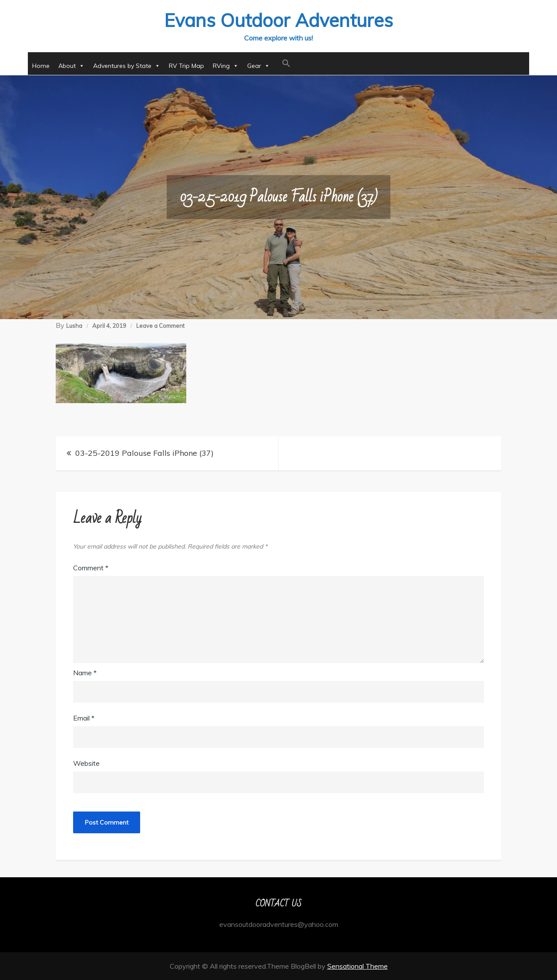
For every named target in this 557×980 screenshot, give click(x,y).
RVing (226, 66)
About (71, 66)
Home (41, 66)
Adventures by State (127, 66)
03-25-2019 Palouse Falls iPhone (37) (144, 453)
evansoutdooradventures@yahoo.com (279, 924)
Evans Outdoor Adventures (278, 20)
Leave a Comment (160, 326)
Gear (258, 66)
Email (84, 718)
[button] (286, 64)
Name (85, 673)
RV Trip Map (186, 66)
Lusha (74, 326)
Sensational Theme (357, 966)
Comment (91, 568)
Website (86, 763)
